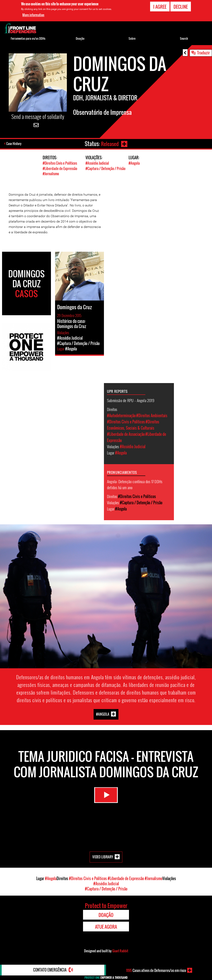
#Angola (134, 163)
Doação (80, 38)
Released (110, 144)
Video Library (103, 856)
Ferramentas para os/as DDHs (28, 38)
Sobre (132, 38)
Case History (14, 144)
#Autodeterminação (121, 415)
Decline (181, 7)
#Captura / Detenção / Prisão (105, 168)
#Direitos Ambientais (152, 415)
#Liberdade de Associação (126, 434)
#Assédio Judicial (97, 163)
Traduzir (203, 53)
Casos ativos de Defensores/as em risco (156, 970)
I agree (160, 7)
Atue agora (106, 926)
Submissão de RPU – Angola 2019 (131, 400)
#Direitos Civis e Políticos (60, 163)
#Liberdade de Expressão (60, 168)
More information (33, 15)
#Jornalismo (51, 173)
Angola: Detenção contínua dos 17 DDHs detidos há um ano (135, 484)
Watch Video (106, 796)
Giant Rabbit (120, 950)
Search (184, 38)
